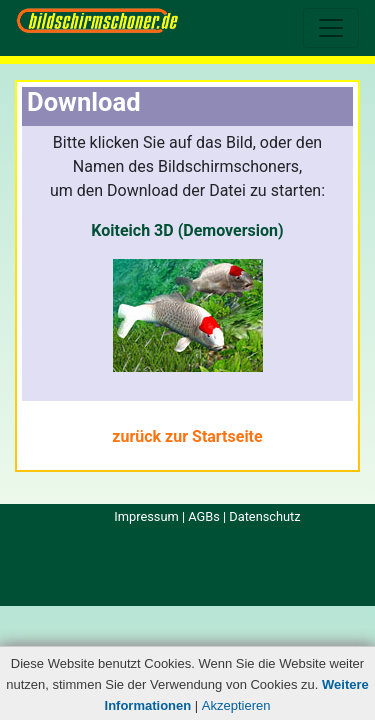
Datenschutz (264, 516)
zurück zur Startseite (187, 436)
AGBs (204, 516)
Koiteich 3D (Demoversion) (187, 230)
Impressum (146, 516)
